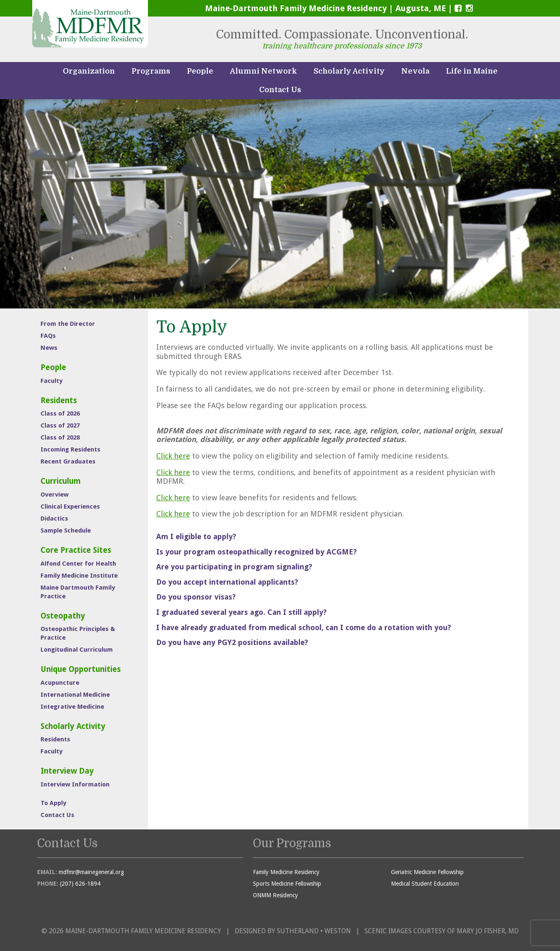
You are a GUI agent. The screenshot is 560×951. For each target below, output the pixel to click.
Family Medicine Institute (79, 576)
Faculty (51, 381)
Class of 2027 (60, 425)
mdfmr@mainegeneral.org (91, 872)
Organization (89, 71)
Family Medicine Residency (286, 872)
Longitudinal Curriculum (77, 650)
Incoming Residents (70, 449)
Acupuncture (60, 683)
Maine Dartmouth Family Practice (78, 592)
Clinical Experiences (70, 507)
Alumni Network (263, 71)
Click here (173, 456)
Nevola (415, 71)
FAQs (48, 336)
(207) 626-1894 (80, 884)
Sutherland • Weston (314, 931)
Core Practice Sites (76, 550)
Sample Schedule (66, 530)
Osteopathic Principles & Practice (78, 633)
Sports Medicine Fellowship (287, 884)
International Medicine (75, 695)
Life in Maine (472, 71)
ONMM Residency (275, 895)
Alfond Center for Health (78, 564)
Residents (59, 400)
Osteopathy (63, 616)
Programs (151, 71)
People (200, 71)
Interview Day (67, 771)
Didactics (54, 519)
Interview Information (75, 784)
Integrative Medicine (72, 707)
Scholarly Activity (349, 71)
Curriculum (61, 481)
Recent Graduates (68, 461)
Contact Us (280, 90)
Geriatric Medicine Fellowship (427, 872)
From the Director (68, 324)
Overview (55, 495)
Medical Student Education (425, 884)
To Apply (53, 803)
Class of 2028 (60, 437)
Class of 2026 (60, 413)
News (49, 348)
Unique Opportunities (81, 669)
